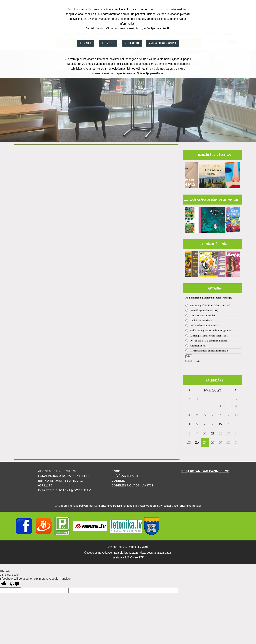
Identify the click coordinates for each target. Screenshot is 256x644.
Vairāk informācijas (162, 43)
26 (197, 443)
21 (212, 433)
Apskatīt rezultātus (193, 361)
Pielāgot (108, 43)
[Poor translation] (15, 584)
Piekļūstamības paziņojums (205, 471)
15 (220, 424)
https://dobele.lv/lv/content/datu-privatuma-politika (170, 506)
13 (205, 424)
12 (197, 424)
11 (189, 424)
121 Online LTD (134, 557)
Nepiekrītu (132, 43)
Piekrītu (86, 43)
